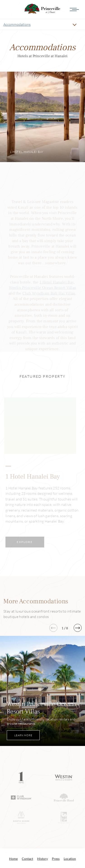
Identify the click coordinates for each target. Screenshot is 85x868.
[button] (78, 577)
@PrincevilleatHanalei (43, 821)
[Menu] (78, 9)
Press (56, 808)
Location (70, 808)
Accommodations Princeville (43, 9)
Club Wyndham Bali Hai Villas (49, 293)
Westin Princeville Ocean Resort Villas (43, 288)
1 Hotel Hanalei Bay (57, 282)
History (42, 808)
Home (13, 808)
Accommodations (17, 24)
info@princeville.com (61, 846)
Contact (27, 808)
